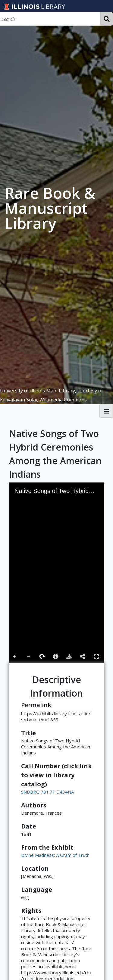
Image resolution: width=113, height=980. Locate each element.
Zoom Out (29, 657)
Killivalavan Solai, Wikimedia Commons (43, 400)
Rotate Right (42, 657)
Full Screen (96, 656)
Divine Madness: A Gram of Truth (55, 855)
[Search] (50, 19)
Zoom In (15, 657)
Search (107, 19)
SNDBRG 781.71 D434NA (47, 792)
